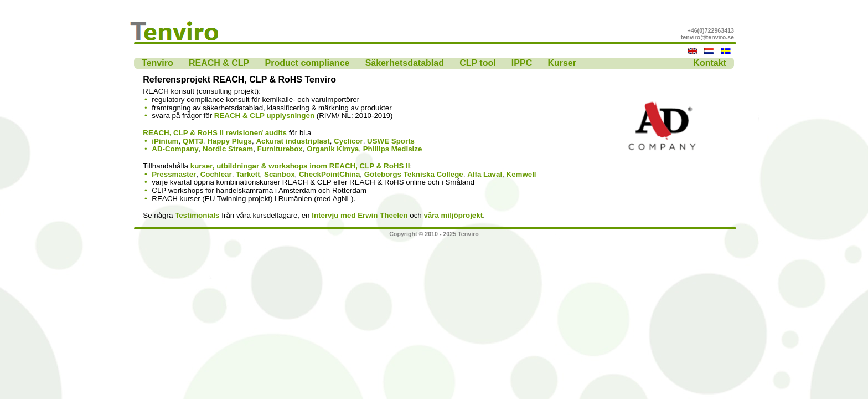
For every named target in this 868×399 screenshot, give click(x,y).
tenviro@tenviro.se (707, 37)
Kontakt (710, 63)
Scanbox (280, 174)
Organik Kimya (333, 149)
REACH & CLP (219, 63)
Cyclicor (348, 141)
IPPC (522, 63)
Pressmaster (174, 174)
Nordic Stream (228, 149)
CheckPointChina (329, 174)
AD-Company (175, 149)
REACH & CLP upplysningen (264, 116)
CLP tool (477, 63)
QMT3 (193, 141)
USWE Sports (391, 141)
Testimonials (197, 215)
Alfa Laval (485, 174)
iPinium (165, 141)
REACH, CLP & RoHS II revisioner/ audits (215, 133)
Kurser (562, 63)
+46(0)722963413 (711, 30)
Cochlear (216, 174)
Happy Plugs (229, 141)
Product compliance (308, 63)
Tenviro (157, 63)
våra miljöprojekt (453, 215)
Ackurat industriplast (293, 141)
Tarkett (248, 174)
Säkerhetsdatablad (405, 63)
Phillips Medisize (393, 149)
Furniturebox (280, 149)
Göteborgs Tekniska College (414, 174)
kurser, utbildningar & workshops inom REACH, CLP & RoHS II (300, 166)
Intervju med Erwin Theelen (360, 215)
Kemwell (521, 174)
